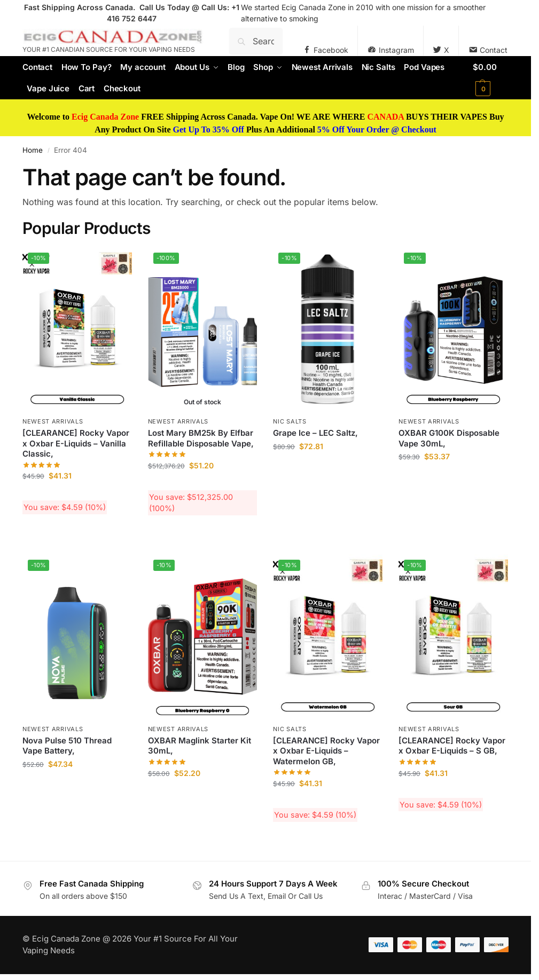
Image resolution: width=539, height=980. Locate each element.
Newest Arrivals (53, 421)
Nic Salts (290, 421)
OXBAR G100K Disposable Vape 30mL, (449, 438)
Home (33, 150)
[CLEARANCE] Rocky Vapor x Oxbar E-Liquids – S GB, (452, 746)
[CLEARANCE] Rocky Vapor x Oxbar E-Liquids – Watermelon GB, (326, 751)
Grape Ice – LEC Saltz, (315, 433)
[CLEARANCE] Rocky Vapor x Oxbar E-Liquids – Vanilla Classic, (76, 443)
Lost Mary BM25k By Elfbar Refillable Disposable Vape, (201, 438)
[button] (491, 78)
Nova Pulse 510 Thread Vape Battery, (67, 746)
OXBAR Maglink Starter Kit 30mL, (200, 746)
